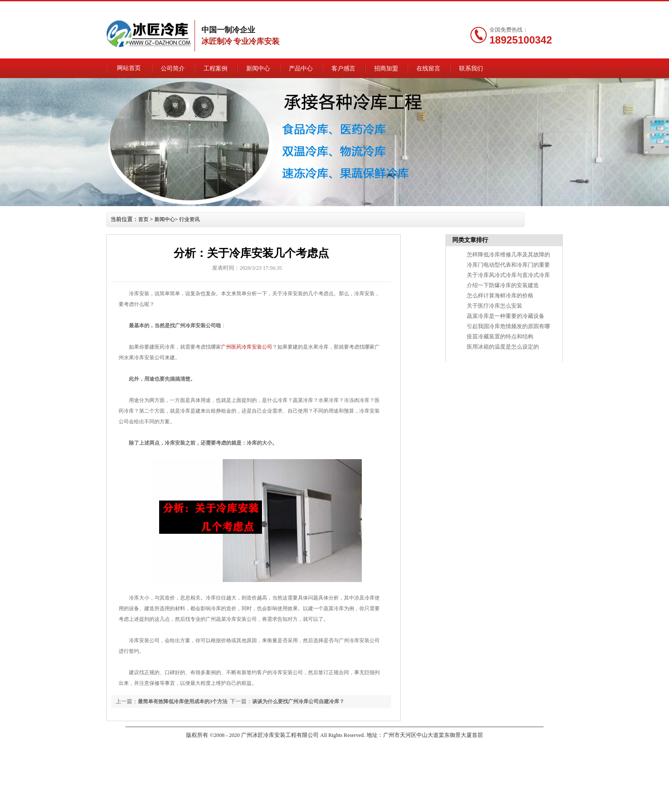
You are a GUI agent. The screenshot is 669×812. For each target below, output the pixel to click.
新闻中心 (284, 68)
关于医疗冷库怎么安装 (473, 306)
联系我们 (507, 8)
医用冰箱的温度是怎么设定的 (481, 347)
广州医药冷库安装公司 (267, 348)
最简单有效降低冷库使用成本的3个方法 (200, 702)
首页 (160, 219)
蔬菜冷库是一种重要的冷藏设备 (483, 316)
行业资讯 (206, 219)
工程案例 (239, 68)
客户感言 (374, 68)
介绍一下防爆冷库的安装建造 (481, 285)
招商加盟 (419, 68)
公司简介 (193, 68)
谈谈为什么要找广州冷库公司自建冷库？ (333, 702)
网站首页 (148, 68)
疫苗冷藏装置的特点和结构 (478, 337)
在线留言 (454, 8)
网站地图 (481, 8)
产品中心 (329, 68)
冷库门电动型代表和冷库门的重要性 (489, 265)
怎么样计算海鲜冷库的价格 (478, 296)
